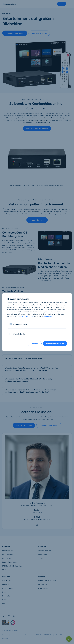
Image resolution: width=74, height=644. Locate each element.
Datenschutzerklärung (25, 316)
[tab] (37, 324)
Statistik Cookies (19, 334)
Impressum (48, 316)
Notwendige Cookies (21, 324)
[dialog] (37, 322)
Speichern (35, 344)
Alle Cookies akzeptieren (55, 344)
